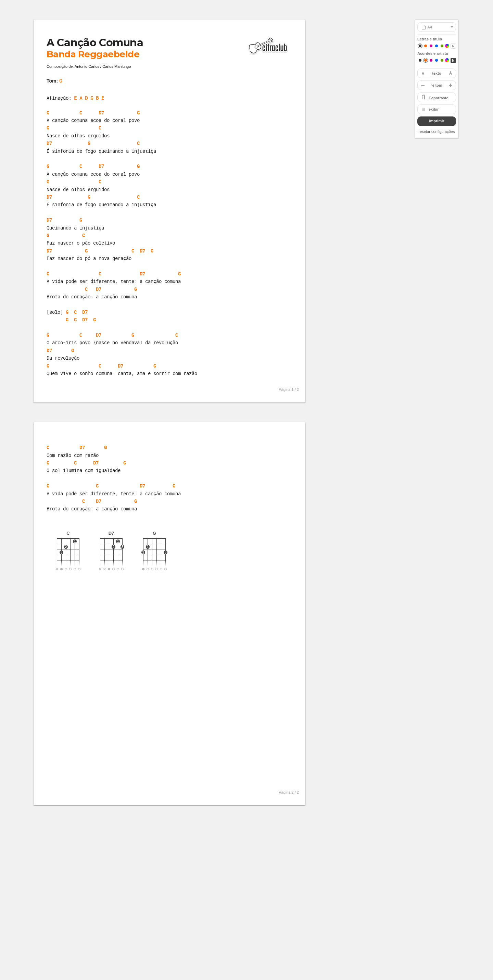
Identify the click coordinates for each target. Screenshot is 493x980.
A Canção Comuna (95, 43)
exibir (434, 109)
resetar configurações (437, 132)
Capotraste (438, 98)
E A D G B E (89, 98)
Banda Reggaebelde (93, 54)
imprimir (437, 121)
